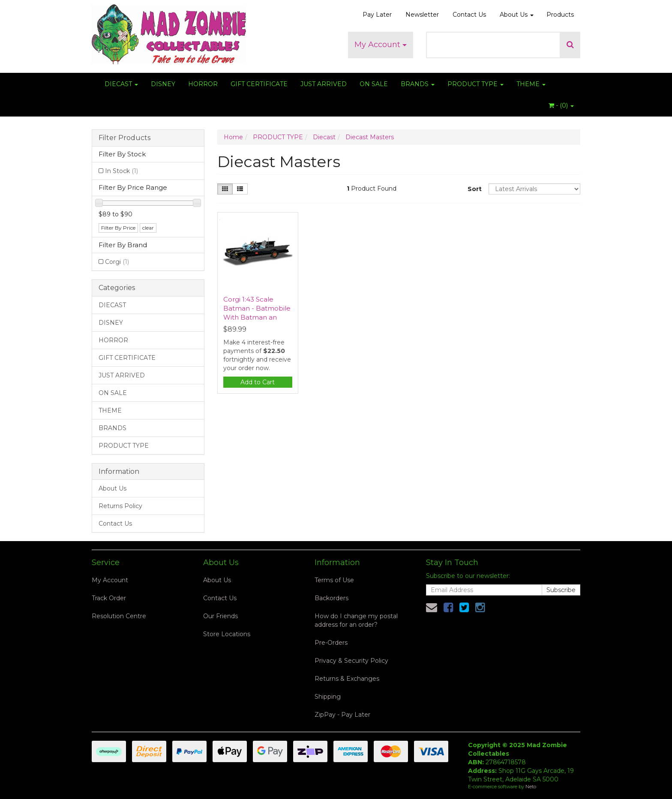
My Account (381, 45)
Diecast (324, 137)
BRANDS (418, 84)
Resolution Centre (119, 616)
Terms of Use (334, 580)
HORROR (203, 84)
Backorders (331, 598)
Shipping (328, 697)
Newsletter (422, 15)
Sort (475, 189)
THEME (531, 84)
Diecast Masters (370, 137)
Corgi (117, 262)
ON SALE (374, 84)
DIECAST (121, 84)
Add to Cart (258, 382)
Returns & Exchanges (347, 679)
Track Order (109, 598)
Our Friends (220, 616)
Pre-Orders (331, 643)
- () (561, 105)
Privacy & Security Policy (351, 661)
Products (560, 15)
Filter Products (124, 138)
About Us (517, 15)
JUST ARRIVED (324, 84)
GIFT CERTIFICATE (259, 84)
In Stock (121, 171)
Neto (531, 787)
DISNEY (163, 84)
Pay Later (377, 15)
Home (233, 137)
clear (148, 228)
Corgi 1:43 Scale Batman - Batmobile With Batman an (257, 308)
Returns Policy (120, 506)
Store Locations (227, 634)
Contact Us (469, 15)
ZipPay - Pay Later (342, 715)
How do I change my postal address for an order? (356, 620)
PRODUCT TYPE (475, 84)
